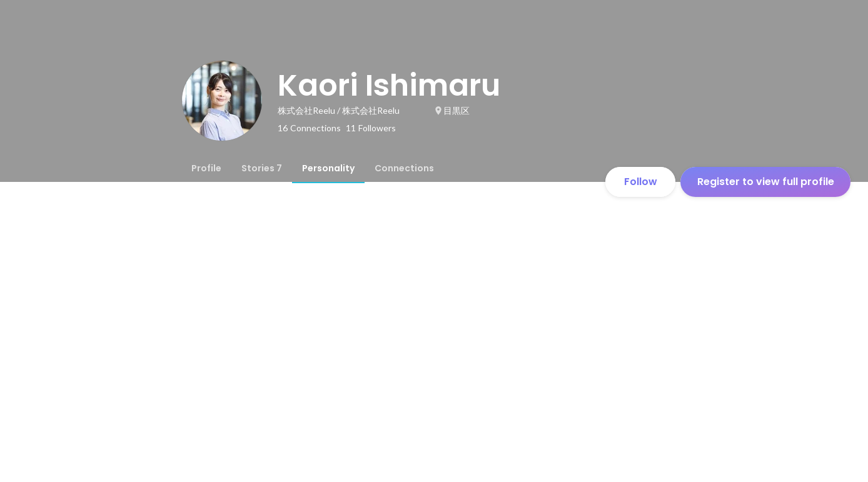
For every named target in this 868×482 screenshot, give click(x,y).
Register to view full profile (766, 182)
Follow (641, 182)
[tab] (206, 168)
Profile (206, 168)
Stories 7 (262, 168)
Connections (404, 168)
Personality (328, 168)
